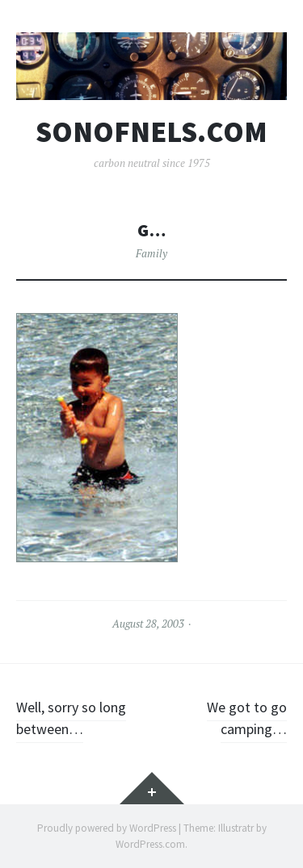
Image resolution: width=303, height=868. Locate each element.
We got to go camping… (247, 718)
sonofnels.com (151, 132)
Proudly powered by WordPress (107, 828)
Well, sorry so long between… (71, 718)
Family (151, 253)
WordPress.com (150, 844)
